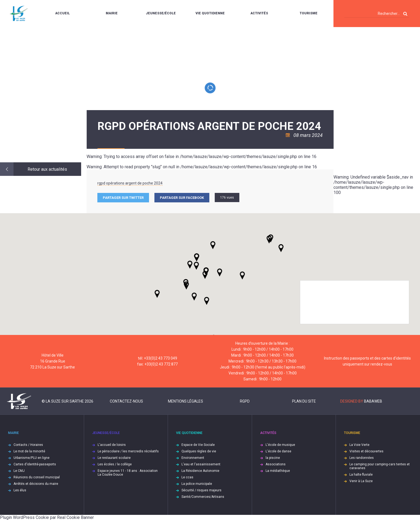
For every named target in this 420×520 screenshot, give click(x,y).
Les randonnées (362, 458)
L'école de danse (278, 451)
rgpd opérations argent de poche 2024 (130, 183)
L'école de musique (280, 445)
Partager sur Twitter (123, 198)
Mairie (112, 13)
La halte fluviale (361, 475)
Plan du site (304, 401)
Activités (259, 13)
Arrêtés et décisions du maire (36, 484)
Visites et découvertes (366, 451)
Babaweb (373, 401)
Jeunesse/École (161, 13)
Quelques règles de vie (199, 451)
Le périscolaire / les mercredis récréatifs (128, 451)
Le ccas (187, 477)
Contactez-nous (126, 401)
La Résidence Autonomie (200, 471)
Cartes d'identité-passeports (35, 464)
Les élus (20, 490)
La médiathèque (278, 471)
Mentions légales (186, 401)
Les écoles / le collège (115, 464)
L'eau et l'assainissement (201, 464)
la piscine (273, 458)
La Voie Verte (359, 445)
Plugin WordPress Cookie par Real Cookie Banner (47, 517)
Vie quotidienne (210, 13)
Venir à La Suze (361, 481)
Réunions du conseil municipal (37, 477)
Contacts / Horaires (28, 445)
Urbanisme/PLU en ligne (32, 458)
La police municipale (197, 484)
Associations (276, 464)
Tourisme (309, 13)
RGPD (245, 401)
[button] (220, 272)
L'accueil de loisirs (112, 445)
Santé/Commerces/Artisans (203, 497)
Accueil (62, 13)
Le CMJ (19, 471)
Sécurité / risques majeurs (201, 490)
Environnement (193, 458)
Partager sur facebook (182, 198)
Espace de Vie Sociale (198, 445)
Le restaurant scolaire (114, 458)
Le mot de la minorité (29, 451)
